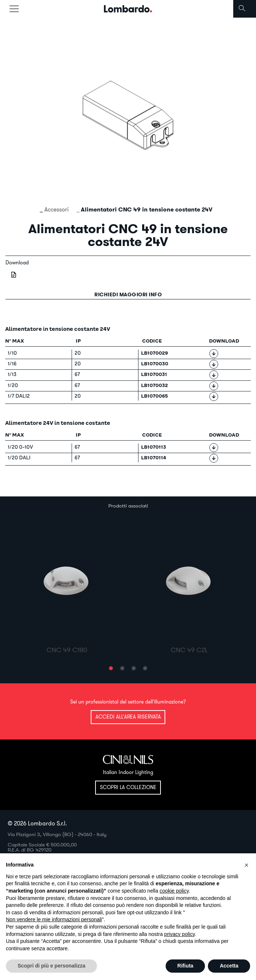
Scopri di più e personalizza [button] (51, 966)
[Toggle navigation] (14, 9)
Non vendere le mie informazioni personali (54, 919)
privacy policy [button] (179, 934)
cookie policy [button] (174, 891)
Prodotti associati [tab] (128, 506)
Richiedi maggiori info (128, 294)
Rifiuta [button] (185, 966)
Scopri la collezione (128, 787)
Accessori (57, 209)
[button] (111, 668)
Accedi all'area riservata (128, 717)
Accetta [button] (229, 966)
